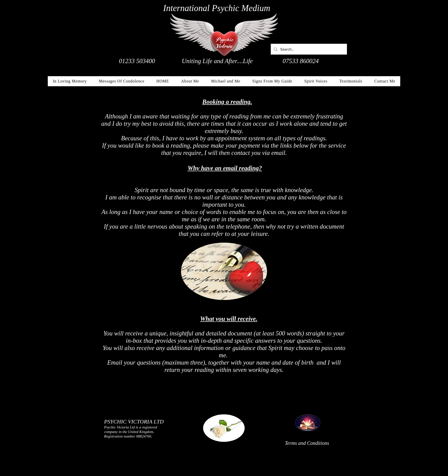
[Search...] (308, 49)
